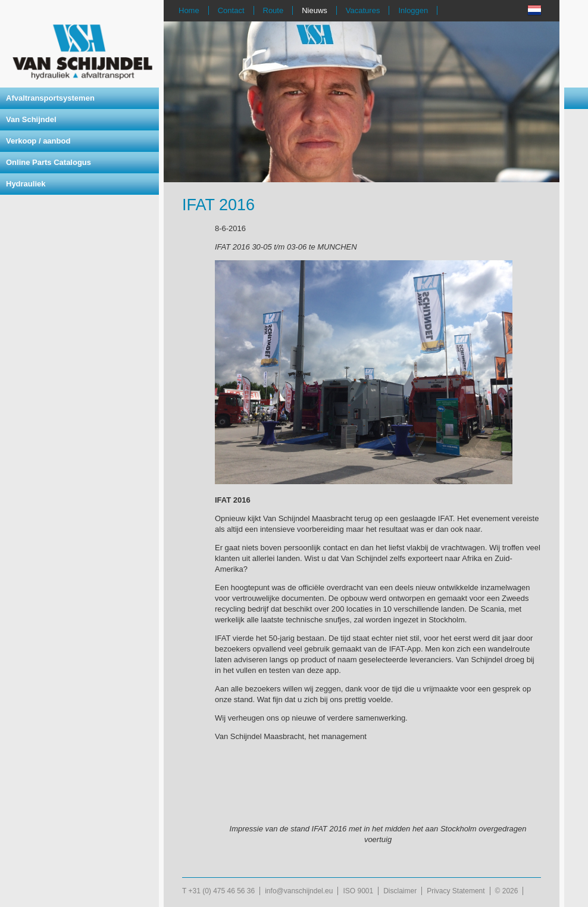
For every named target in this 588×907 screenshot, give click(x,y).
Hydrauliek (26, 184)
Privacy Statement (456, 891)
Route (273, 10)
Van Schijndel (31, 119)
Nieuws (315, 10)
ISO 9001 (358, 891)
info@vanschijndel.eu (299, 891)
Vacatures (363, 10)
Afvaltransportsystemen (50, 98)
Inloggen (413, 10)
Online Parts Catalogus (49, 162)
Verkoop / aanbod (38, 141)
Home (189, 10)
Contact (231, 10)
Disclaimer (400, 891)
